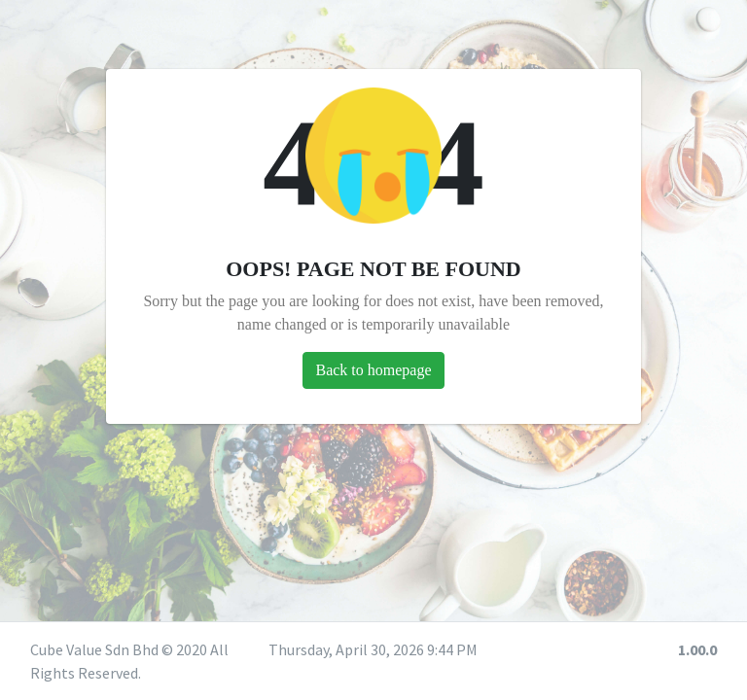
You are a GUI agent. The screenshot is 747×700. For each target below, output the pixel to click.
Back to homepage (373, 370)
